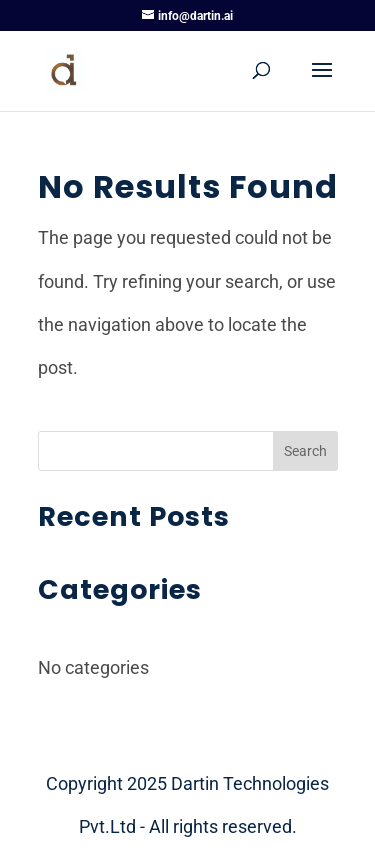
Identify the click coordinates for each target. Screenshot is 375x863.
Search (305, 451)
